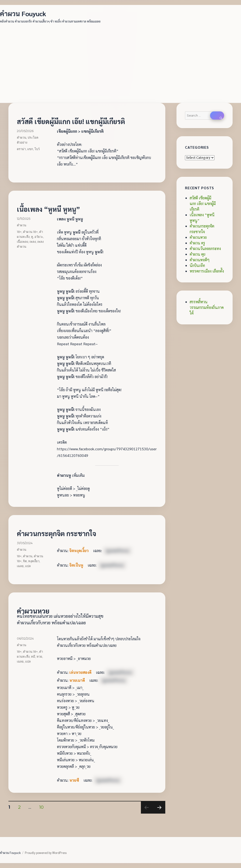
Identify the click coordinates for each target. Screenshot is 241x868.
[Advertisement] (121, 61)
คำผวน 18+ (30, 232)
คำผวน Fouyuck (23, 13)
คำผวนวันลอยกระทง (205, 248)
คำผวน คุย (198, 254)
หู (32, 237)
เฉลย (20, 566)
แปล (28, 566)
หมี (33, 656)
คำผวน (22, 137)
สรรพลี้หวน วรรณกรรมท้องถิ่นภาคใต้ (207, 307)
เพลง (33, 242)
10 (43, 807)
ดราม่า (21, 149)
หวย (39, 656)
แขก (30, 149)
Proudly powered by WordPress (46, 853)
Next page (159, 813)
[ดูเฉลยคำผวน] (117, 551)
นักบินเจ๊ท (197, 265)
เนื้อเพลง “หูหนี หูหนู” (48, 209)
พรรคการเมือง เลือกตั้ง (207, 271)
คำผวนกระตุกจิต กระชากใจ (56, 533)
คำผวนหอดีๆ (200, 260)
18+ (19, 232)
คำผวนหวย (33, 611)
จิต (25, 561)
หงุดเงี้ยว (34, 561)
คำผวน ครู (197, 243)
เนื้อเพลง (23, 242)
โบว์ (37, 149)
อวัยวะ (39, 237)
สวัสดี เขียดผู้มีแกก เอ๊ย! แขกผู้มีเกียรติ (71, 121)
